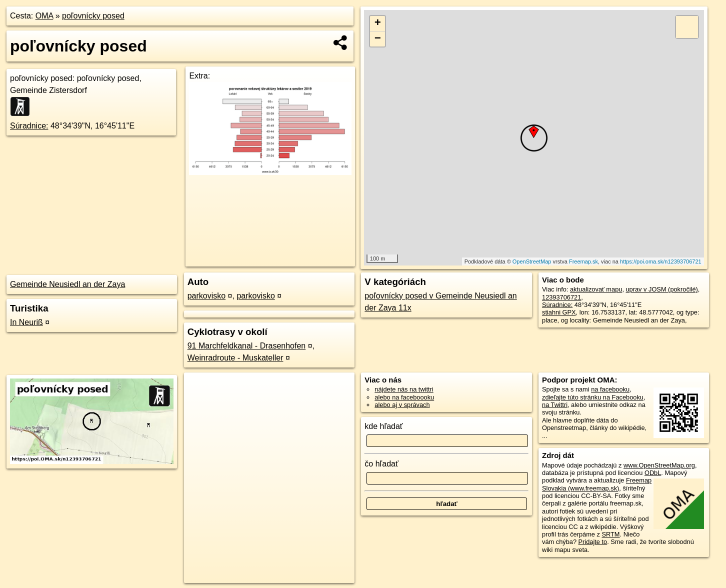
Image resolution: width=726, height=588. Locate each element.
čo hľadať (381, 464)
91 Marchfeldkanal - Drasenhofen (247, 346)
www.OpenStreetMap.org (659, 465)
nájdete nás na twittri (404, 389)
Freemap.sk (583, 261)
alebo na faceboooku (404, 397)
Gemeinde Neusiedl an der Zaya (67, 284)
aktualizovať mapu (596, 289)
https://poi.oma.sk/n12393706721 (661, 261)
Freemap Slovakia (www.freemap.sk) (597, 484)
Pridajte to (593, 542)
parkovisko (206, 296)
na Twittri (555, 405)
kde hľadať (384, 426)
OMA (44, 16)
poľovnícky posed (93, 16)
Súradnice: (29, 126)
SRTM (611, 534)
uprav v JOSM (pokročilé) (662, 289)
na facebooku (610, 389)
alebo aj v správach (402, 405)
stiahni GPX (559, 312)
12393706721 (561, 297)
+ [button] (378, 23)
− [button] (378, 39)
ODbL (653, 473)
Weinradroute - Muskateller (235, 358)
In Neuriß (26, 322)
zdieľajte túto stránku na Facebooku (593, 397)
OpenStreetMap (532, 261)
